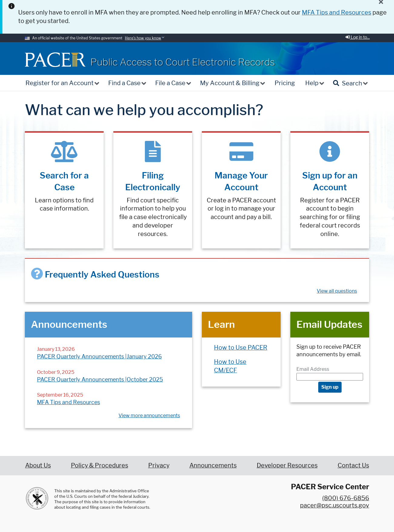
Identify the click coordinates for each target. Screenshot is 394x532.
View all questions (337, 291)
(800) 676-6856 (346, 498)
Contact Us (353, 465)
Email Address (313, 369)
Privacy (159, 465)
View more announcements (149, 416)
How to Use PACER (241, 347)
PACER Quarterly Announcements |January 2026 (99, 356)
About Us (38, 465)
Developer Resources (287, 465)
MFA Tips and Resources (68, 402)
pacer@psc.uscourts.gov (335, 505)
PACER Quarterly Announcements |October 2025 (100, 379)
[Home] (55, 60)
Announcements (213, 465)
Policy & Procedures (100, 465)
